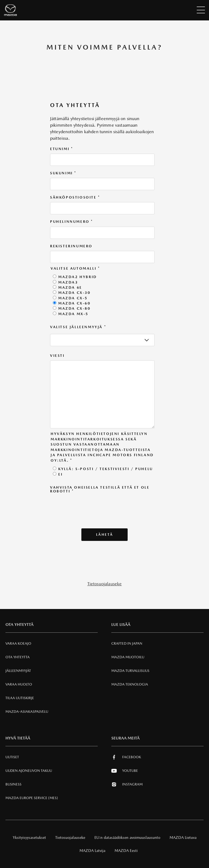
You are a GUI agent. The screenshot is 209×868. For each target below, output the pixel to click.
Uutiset (12, 757)
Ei (60, 474)
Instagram (127, 784)
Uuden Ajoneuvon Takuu (29, 771)
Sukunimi (63, 173)
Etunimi (62, 149)
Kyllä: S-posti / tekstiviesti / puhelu (106, 469)
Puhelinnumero (72, 222)
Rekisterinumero (71, 246)
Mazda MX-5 (73, 314)
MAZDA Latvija (92, 851)
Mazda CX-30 (74, 293)
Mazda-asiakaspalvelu (27, 712)
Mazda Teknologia (130, 684)
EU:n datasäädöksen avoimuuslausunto (127, 837)
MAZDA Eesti (126, 851)
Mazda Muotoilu (128, 657)
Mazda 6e (70, 287)
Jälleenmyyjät (18, 671)
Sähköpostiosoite (75, 197)
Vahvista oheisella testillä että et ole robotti (100, 489)
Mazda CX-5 (73, 298)
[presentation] (91, 507)
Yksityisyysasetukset (29, 837)
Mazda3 (68, 282)
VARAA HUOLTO (19, 684)
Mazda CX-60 (74, 303)
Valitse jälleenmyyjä (78, 327)
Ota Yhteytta (18, 657)
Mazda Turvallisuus (130, 671)
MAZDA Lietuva (183, 837)
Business (13, 784)
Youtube (125, 771)
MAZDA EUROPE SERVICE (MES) (32, 798)
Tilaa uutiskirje (20, 698)
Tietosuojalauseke (105, 584)
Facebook (126, 757)
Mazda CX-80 (74, 308)
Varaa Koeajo (18, 643)
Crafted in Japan (127, 643)
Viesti (57, 356)
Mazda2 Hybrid (78, 277)
